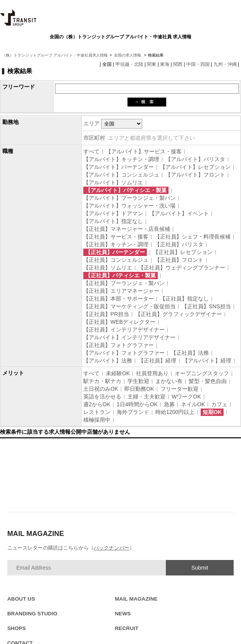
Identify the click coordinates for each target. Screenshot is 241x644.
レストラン (97, 412)
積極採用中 (97, 420)
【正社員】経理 (157, 361)
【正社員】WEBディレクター (119, 322)
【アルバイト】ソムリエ (113, 182)
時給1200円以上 (175, 412)
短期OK (212, 412)
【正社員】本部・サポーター (119, 299)
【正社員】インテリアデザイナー (124, 330)
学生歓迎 (138, 381)
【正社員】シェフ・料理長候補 (193, 237)
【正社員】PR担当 (106, 314)
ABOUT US (21, 599)
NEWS (123, 614)
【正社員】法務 (190, 353)
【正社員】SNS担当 (206, 306)
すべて (91, 151)
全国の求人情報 (128, 55)
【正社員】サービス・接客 (116, 237)
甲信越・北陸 (129, 64)
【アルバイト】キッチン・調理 (121, 159)
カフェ (219, 404)
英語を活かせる (102, 397)
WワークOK (186, 397)
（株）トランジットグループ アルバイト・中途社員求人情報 (55, 55)
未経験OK (118, 373)
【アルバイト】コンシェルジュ (121, 175)
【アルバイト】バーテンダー (119, 167)
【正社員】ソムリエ (108, 268)
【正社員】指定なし (184, 299)
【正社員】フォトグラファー (119, 345)
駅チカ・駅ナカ (102, 381)
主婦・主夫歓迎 (146, 397)
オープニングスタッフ (202, 373)
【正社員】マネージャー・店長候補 (127, 229)
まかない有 (169, 381)
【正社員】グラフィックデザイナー (179, 314)
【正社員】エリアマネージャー (121, 291)
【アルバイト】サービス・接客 (144, 151)
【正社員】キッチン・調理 (116, 244)
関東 (151, 64)
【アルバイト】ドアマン (113, 213)
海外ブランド (133, 412)
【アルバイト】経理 (207, 361)
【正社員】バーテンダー (115, 252)
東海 (165, 64)
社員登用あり (152, 373)
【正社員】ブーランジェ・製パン (124, 283)
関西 (178, 64)
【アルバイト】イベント (179, 213)
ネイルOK (193, 404)
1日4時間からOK (137, 404)
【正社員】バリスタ (179, 244)
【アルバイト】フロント (195, 175)
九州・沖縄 (225, 64)
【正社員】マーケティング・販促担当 (129, 306)
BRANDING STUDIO (33, 614)
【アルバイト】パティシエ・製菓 (126, 190)
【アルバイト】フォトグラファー (124, 353)
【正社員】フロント (179, 260)
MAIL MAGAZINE (136, 599)
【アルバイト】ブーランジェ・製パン (129, 198)
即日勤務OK (139, 389)
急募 (169, 404)
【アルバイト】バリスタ (195, 159)
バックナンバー (112, 548)
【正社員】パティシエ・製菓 (120, 275)
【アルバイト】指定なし (113, 221)
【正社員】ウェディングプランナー (182, 268)
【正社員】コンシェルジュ (116, 260)
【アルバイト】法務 (108, 361)
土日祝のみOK (101, 389)
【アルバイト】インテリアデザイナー (129, 337)
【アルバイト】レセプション (195, 167)
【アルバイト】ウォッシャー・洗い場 (129, 206)
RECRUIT (127, 628)
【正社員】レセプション (183, 252)
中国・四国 (198, 64)
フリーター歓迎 (179, 389)
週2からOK (97, 404)
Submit (200, 568)
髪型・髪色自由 (208, 381)
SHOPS (17, 628)
